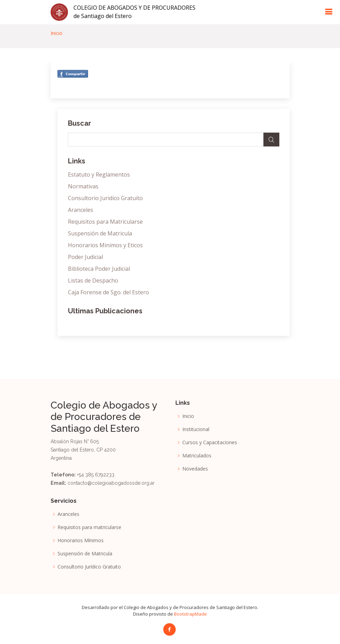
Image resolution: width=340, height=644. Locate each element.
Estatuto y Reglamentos (99, 175)
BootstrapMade (190, 614)
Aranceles (81, 210)
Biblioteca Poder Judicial (99, 269)
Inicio (56, 33)
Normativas (83, 186)
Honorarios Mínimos (81, 540)
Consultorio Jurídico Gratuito (89, 567)
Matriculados (197, 456)
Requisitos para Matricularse (105, 222)
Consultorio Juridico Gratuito (105, 198)
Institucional (196, 429)
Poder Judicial (85, 257)
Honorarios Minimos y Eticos (105, 245)
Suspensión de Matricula (100, 233)
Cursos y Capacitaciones (210, 442)
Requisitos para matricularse (89, 527)
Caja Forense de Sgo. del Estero (108, 292)
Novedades (195, 469)
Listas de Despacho (93, 280)
